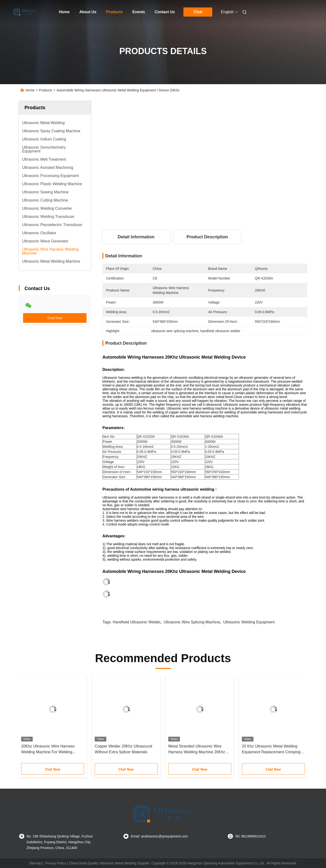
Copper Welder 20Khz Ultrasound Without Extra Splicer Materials (123, 749)
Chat (198, 12)
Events (138, 12)
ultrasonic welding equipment (249, 622)
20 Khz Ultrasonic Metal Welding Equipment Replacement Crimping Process (271, 750)
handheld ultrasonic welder (137, 622)
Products (114, 12)
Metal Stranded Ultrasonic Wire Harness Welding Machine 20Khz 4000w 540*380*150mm (197, 750)
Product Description (207, 237)
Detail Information (136, 237)
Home (64, 12)
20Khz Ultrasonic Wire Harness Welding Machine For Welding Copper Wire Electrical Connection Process (51, 750)
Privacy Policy (56, 863)
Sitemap (35, 863)
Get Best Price (233, 213)
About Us (88, 12)
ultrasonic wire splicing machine (192, 622)
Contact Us (165, 12)
